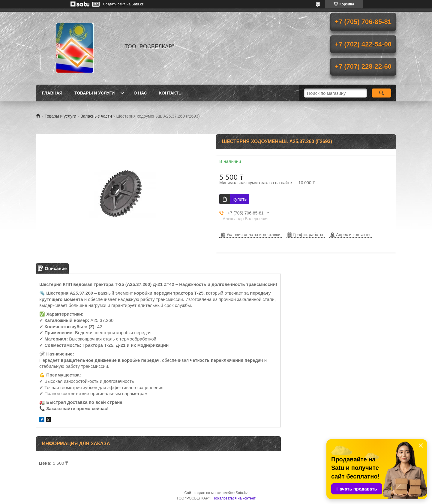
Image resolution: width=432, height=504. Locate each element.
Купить (240, 199)
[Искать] (381, 93)
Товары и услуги (95, 93)
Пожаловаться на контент (234, 498)
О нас (140, 93)
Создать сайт (114, 4)
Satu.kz (241, 493)
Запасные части (96, 116)
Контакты (171, 93)
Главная (52, 93)
